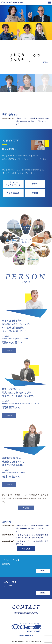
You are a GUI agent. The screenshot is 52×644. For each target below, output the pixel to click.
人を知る (26, 510)
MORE (9, 350)
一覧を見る (26, 549)
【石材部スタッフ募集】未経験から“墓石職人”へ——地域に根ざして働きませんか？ (32, 121)
